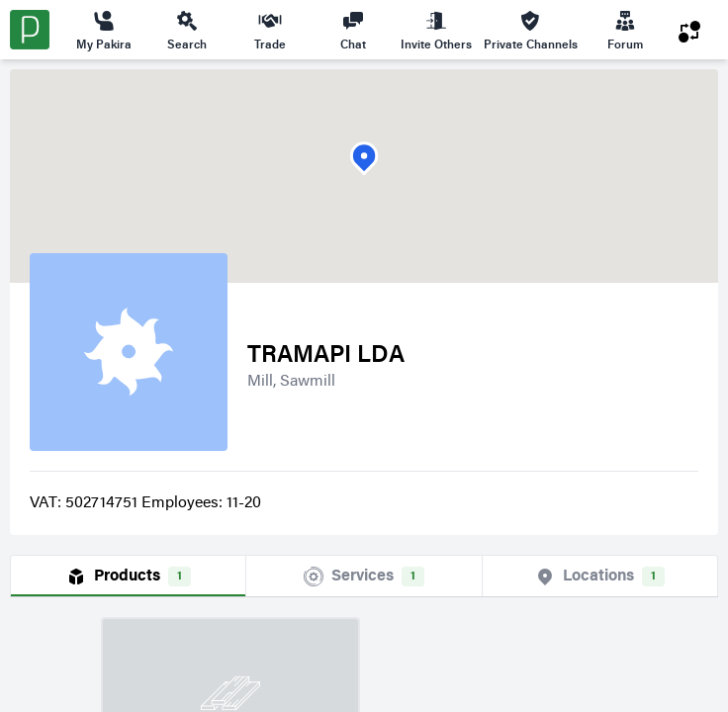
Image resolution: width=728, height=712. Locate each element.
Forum (625, 30)
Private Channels (531, 30)
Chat (353, 30)
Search (187, 30)
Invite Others (436, 30)
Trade (270, 30)
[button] (364, 159)
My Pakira (104, 30)
